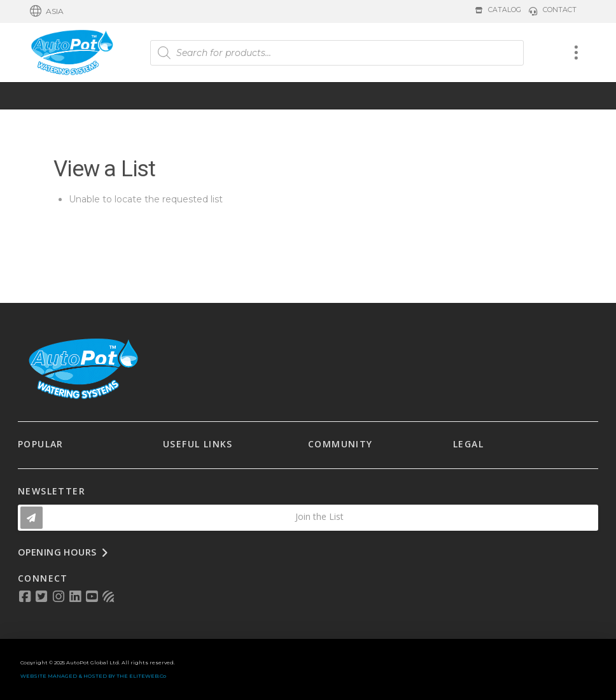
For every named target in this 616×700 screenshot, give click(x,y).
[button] (47, 11)
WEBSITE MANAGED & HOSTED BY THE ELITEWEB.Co (93, 676)
